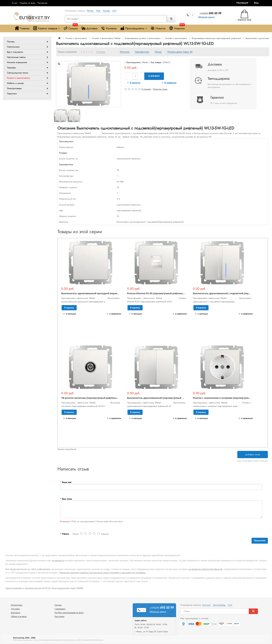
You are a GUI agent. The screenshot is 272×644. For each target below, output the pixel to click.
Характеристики (142, 52)
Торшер (107, 11)
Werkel (145, 62)
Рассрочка (42, 3)
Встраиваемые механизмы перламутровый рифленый (216, 38)
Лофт (98, 11)
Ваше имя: (67, 482)
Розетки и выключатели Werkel (106, 38)
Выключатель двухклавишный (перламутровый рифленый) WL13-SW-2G (168, 398)
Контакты (109, 28)
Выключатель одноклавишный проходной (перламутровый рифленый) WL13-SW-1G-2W (111, 293)
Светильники (13, 47)
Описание (125, 52)
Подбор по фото (27, 3)
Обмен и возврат (19, 616)
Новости (158, 28)
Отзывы (158, 52)
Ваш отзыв (67, 499)
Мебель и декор (15, 83)
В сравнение (170, 83)
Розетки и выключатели (18, 78)
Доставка (89, 28)
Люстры (11, 42)
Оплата (58, 605)
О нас (15, 3)
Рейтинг (66, 534)
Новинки (177, 27)
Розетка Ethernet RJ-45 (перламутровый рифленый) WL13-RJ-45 (163, 293)
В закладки (135, 83)
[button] (258, 3)
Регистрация (242, 3)
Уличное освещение (17, 62)
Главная (22, 28)
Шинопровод (220, 605)
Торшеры (11, 68)
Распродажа (17, 605)
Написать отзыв (160, 89)
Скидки (71, 27)
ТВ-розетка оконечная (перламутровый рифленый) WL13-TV (95, 398)
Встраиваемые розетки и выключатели (143, 38)
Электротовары (14, 88)
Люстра (90, 11)
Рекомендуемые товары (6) (180, 52)
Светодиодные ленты (18, 73)
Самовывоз (60, 609)
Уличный (207, 605)
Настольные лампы (16, 57)
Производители (133, 28)
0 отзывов (101, 52)
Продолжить (260, 541)
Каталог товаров (46, 28)
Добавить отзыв (253, 455)
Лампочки (12, 94)
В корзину (154, 76)
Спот (114, 11)
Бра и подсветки (15, 52)
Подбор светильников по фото (69, 613)
